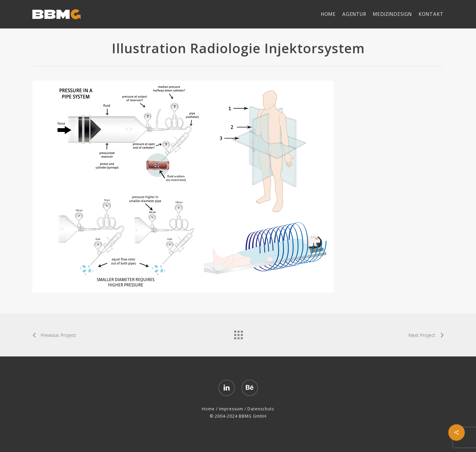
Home (208, 409)
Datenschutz (261, 409)
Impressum (231, 409)
